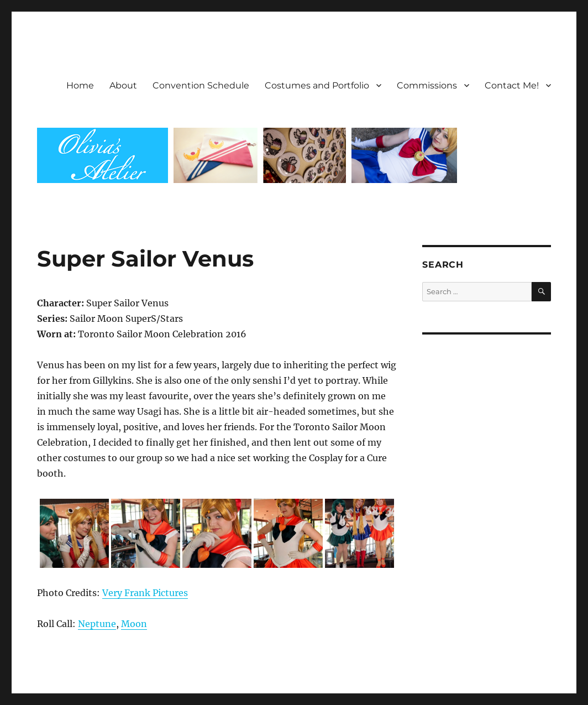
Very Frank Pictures (145, 593)
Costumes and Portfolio (317, 85)
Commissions (427, 85)
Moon (134, 624)
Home (80, 85)
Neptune (97, 624)
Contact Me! (512, 85)
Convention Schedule (201, 85)
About (123, 85)
